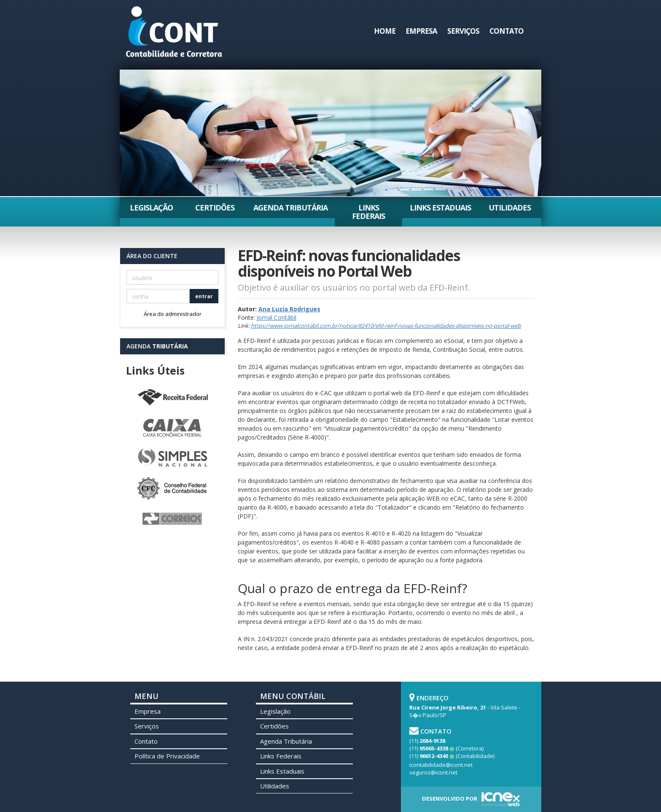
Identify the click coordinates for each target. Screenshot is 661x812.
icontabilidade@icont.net (441, 765)
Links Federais (368, 212)
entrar (204, 296)
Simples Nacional (172, 459)
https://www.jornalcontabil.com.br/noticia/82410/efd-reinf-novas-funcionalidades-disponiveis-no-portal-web (386, 326)
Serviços (463, 31)
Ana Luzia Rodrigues (289, 309)
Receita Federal (172, 398)
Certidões (215, 208)
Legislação (151, 208)
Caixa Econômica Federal (172, 428)
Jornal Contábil (277, 317)
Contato (506, 31)
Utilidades (510, 208)
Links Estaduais (440, 208)
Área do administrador (173, 314)
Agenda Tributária (290, 208)
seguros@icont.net (433, 772)
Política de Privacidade (167, 756)
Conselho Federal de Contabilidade (172, 489)
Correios (172, 519)
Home (385, 31)
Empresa (421, 31)
